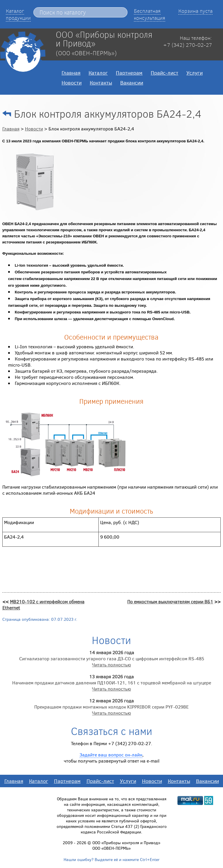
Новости (72, 83)
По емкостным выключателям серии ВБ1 (170, 601)
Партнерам (129, 73)
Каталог (98, 73)
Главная (71, 73)
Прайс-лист (164, 73)
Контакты (101, 83)
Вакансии (132, 83)
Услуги (195, 73)
